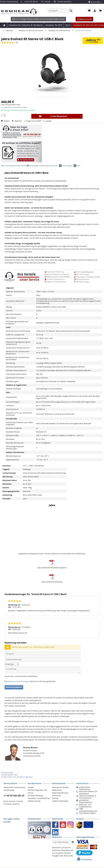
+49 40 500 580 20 (31, 2)
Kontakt (48, 2)
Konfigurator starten (84, 19)
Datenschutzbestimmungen (18, 681)
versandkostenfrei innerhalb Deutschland (14, 107)
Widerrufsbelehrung (60, 793)
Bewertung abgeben (14, 687)
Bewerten (17, 121)
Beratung (32, 166)
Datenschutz (57, 790)
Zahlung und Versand (60, 787)
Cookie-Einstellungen (60, 801)
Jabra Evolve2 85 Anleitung (52, 582)
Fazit (78, 166)
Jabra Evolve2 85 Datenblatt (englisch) (52, 568)
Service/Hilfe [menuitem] (95, 2)
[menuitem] (60, 11)
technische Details (19, 166)
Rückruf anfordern (64, 2)
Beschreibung (6, 166)
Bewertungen (69, 166)
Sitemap (55, 798)
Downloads (55, 166)
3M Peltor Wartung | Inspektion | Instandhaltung (39, 797)
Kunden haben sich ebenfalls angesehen (17, 777)
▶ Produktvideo (43, 166)
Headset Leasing (34, 801)
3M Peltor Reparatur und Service (37, 791)
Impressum (56, 795)
